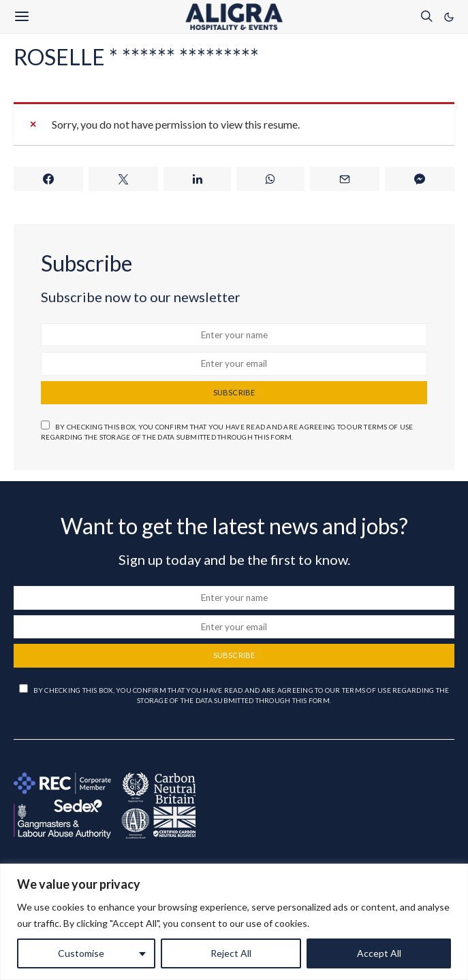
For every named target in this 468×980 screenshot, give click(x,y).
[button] (449, 17)
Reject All (231, 953)
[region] (234, 922)
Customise (81, 953)
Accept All (379, 953)
